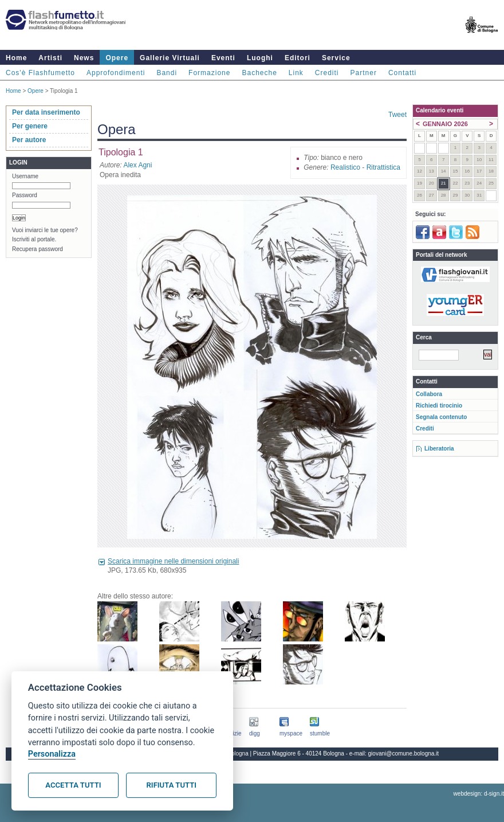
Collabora (429, 394)
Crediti (327, 73)
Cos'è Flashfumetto (40, 73)
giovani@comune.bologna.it (404, 753)
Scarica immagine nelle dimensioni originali (173, 561)
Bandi (167, 73)
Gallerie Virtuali (170, 58)
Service (336, 58)
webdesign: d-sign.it (479, 794)
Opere (117, 58)
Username (25, 176)
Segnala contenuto (441, 417)
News (84, 58)
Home (16, 58)
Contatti (402, 73)
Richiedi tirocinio (439, 406)
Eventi (223, 58)
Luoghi (260, 58)
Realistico (345, 167)
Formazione (209, 73)
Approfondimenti (116, 73)
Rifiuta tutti (172, 785)
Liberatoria (439, 449)
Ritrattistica (383, 167)
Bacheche (259, 73)
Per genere (30, 126)
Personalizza (52, 754)
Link (296, 73)
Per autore (29, 140)
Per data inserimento (46, 112)
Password (25, 195)
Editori (298, 58)
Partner (364, 73)
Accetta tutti (73, 785)
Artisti (50, 58)
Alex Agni (137, 165)
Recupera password (38, 249)
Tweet (397, 115)
